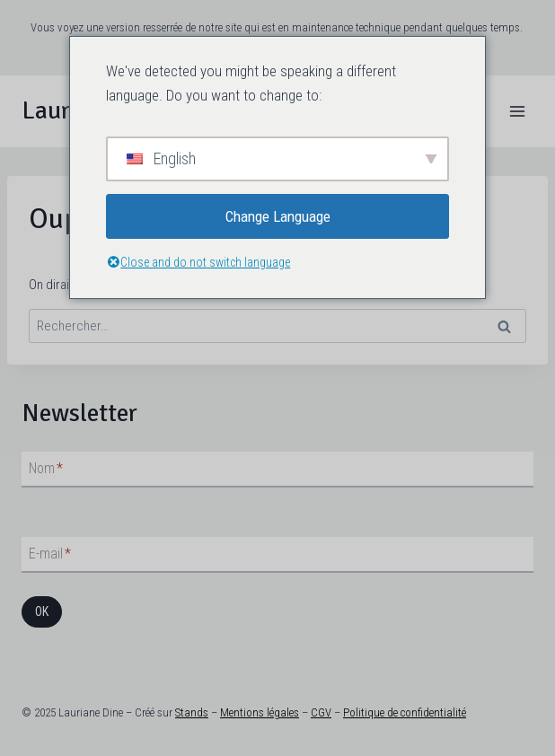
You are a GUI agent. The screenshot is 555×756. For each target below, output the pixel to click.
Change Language (278, 216)
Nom (46, 468)
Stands (192, 712)
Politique (364, 712)
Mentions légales (260, 712)
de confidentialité (425, 712)
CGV (321, 712)
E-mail (50, 554)
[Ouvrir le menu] (517, 111)
